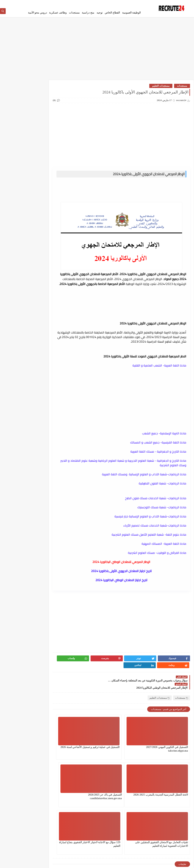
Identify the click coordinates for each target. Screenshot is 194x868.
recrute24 (158, 863)
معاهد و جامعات (17, 169)
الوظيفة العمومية (132, 13)
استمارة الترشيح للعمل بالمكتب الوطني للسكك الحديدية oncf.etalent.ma (21, 320)
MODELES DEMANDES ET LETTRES (17, 191)
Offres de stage (44, 203)
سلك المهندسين (44, 139)
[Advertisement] (97, 52)
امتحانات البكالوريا (17, 112)
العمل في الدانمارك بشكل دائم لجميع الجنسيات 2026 (44, 100)
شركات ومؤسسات (17, 139)
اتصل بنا (101, 3)
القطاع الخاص (112, 13)
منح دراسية (88, 13)
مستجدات (74, 13)
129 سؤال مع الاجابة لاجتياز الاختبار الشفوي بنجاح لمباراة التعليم (89, 786)
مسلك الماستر (44, 169)
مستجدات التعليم (161, 87)
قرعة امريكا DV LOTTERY (17, 150)
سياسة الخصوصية (133, 3)
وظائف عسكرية (58, 13)
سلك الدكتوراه (17, 130)
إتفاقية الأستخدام (115, 3)
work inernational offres (44, 215)
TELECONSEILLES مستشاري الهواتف (16, 204)
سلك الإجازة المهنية (44, 130)
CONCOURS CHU (44, 188)
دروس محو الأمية (38, 13)
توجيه (100, 13)
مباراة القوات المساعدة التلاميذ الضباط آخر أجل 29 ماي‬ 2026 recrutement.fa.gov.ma (21, 397)
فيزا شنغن (44, 148)
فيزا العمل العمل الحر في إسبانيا (21, 298)
